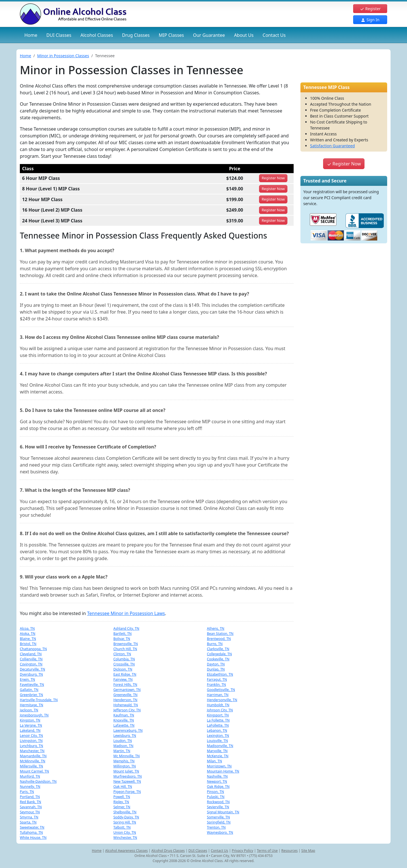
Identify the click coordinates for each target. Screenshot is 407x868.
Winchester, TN (125, 838)
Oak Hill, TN (123, 787)
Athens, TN (216, 628)
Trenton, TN (216, 827)
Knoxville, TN (124, 720)
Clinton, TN (122, 654)
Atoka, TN (28, 634)
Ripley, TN (121, 802)
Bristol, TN (28, 644)
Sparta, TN (28, 822)
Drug (136, 35)
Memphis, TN (124, 761)
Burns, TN (215, 644)
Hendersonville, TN (222, 700)
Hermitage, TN (31, 705)
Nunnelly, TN (30, 787)
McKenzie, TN (218, 756)
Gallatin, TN (29, 690)
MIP (171, 35)
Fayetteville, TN (32, 685)
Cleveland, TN (31, 654)
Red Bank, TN (30, 802)
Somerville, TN (218, 817)
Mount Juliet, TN (126, 771)
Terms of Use (267, 851)
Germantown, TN (127, 690)
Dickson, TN (123, 669)
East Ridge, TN (125, 674)
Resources (290, 851)
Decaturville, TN (32, 669)
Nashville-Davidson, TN (38, 781)
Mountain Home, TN (223, 771)
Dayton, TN (216, 664)
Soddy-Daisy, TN (126, 817)
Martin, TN (122, 751)
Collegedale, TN (219, 654)
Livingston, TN (31, 741)
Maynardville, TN (33, 756)
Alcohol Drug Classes (168, 851)
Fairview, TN (123, 679)
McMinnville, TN (33, 761)
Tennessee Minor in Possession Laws (126, 613)
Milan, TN (214, 761)
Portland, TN (30, 797)
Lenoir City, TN (31, 736)
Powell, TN (122, 797)
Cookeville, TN (218, 659)
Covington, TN (31, 664)
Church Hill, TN (125, 649)
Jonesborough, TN (34, 715)
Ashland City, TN (126, 628)
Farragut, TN (217, 679)
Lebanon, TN (217, 730)
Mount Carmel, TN (34, 771)
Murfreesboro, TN (128, 776)
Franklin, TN (216, 685)
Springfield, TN (219, 822)
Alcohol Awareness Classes (126, 851)
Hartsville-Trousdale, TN (39, 700)
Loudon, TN (123, 741)
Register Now (344, 164)
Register (370, 9)
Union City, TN (125, 832)
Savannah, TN (31, 807)
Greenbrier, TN (31, 695)
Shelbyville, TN (125, 812)
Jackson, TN (29, 710)
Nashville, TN (217, 776)
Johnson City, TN (220, 710)
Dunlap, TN (216, 669)
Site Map (308, 851)
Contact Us (274, 35)
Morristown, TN (219, 766)
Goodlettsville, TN (221, 690)
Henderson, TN (125, 700)
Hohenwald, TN (126, 705)
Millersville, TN (31, 766)
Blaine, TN (28, 639)
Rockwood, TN (218, 802)
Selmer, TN (122, 807)
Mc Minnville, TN (127, 756)
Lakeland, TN (30, 730)
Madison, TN (123, 746)
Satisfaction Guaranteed (332, 146)
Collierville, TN (31, 659)
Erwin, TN (27, 679)
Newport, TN (217, 781)
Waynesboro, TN (220, 832)
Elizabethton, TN (220, 674)
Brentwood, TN (219, 639)
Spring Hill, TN (125, 822)
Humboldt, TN (218, 705)
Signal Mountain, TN (223, 812)
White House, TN (33, 838)
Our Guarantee (209, 35)
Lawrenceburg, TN (128, 730)
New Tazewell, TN (127, 781)
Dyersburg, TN (31, 674)
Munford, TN (30, 776)
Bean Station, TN (220, 634)
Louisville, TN (217, 741)
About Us (244, 35)
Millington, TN (125, 766)
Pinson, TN (215, 792)
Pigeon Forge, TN (127, 792)
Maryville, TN (217, 751)
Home (31, 35)
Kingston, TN (30, 720)
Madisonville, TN (220, 746)
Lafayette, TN (124, 725)
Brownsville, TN (126, 644)
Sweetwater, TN (32, 827)
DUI (59, 35)
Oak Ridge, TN (218, 787)
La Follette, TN (218, 720)
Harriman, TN (218, 695)
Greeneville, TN (125, 695)
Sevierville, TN (218, 807)
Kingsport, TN (218, 715)
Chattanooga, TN (33, 649)
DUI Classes (198, 851)
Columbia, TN (124, 659)
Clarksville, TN (218, 649)
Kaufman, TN (124, 715)
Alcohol (97, 35)
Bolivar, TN (122, 639)
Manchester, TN (32, 751)
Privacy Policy (243, 851)
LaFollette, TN (218, 725)
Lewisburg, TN (125, 736)
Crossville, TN (124, 664)
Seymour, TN (30, 812)
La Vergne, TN (31, 725)
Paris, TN (27, 792)
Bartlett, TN (122, 634)
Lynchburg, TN (31, 746)
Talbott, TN (122, 827)
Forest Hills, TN (125, 685)
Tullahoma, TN (31, 832)
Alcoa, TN (27, 628)
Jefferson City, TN (127, 710)
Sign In (370, 20)
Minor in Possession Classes (63, 56)
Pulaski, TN (216, 797)
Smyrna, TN (29, 817)
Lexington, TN (218, 736)
